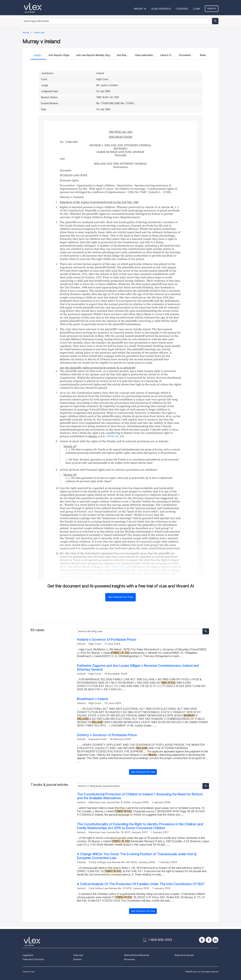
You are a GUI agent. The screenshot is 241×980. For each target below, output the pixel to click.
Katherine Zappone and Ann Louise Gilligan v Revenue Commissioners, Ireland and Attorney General (138, 668)
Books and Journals (184, 955)
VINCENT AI (140, 9)
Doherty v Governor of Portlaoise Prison (107, 735)
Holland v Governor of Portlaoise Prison (107, 640)
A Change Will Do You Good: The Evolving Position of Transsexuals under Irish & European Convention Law (137, 856)
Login (196, 9)
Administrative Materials (136, 955)
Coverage (182, 9)
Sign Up (212, 9)
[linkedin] (215, 940)
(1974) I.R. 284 (115, 436)
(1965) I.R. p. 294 (121, 567)
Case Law (78, 955)
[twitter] (202, 940)
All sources (129, 959)
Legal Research (161, 9)
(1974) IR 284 (77, 573)
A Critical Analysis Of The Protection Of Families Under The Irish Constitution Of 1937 (141, 884)
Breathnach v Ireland (92, 699)
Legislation (28, 955)
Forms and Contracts (33, 959)
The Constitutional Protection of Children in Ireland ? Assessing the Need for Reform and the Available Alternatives (140, 796)
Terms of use (29, 972)
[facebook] (209, 940)
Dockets (77, 959)
